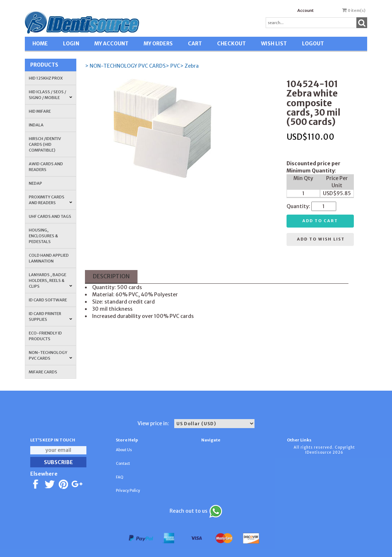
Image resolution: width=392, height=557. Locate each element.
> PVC (173, 66)
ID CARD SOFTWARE (48, 300)
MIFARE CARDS (43, 372)
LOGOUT (313, 44)
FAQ (120, 477)
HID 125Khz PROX (46, 78)
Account (305, 10)
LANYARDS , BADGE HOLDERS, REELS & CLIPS (51, 280)
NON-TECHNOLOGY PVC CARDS (51, 355)
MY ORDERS (158, 44)
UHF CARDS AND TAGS (50, 216)
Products (44, 65)
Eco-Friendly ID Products (45, 336)
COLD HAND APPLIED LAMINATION (49, 258)
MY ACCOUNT (111, 44)
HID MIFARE (40, 111)
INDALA (36, 125)
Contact (123, 464)
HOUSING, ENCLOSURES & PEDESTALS (43, 236)
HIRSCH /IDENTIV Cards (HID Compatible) (45, 144)
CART (195, 44)
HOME (40, 44)
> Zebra (189, 66)
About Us (124, 450)
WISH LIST (274, 44)
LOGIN (71, 44)
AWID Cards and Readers (46, 167)
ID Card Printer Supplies (51, 316)
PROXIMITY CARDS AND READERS (51, 200)
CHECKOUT (231, 44)
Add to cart (320, 221)
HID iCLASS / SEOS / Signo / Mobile (51, 95)
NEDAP (35, 183)
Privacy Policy (128, 491)
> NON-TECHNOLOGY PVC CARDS (125, 66)
